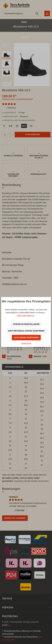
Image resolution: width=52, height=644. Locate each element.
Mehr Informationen (26, 315)
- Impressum (26, 343)
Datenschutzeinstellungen (26, 324)
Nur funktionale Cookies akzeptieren (26, 331)
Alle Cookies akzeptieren (26, 338)
